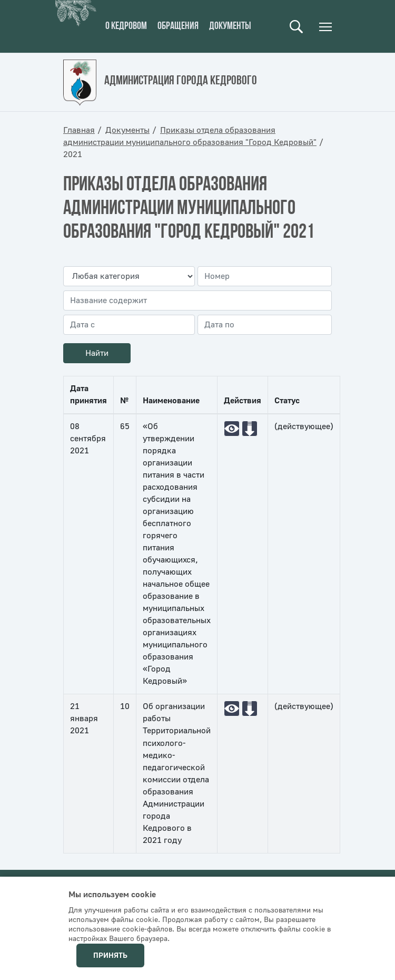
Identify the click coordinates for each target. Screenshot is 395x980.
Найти (97, 353)
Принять (110, 956)
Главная (79, 130)
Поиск (296, 27)
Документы (230, 26)
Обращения (178, 26)
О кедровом (126, 26)
